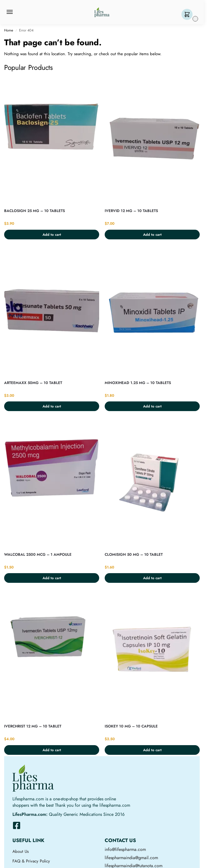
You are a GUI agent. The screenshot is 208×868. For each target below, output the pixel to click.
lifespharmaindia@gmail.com (131, 858)
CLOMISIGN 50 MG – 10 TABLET (134, 555)
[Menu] (15, 12)
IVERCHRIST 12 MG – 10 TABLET (33, 726)
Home (9, 30)
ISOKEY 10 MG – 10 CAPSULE (131, 726)
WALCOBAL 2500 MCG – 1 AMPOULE (38, 555)
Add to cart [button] (52, 235)
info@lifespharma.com (125, 849)
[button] (188, 15)
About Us (21, 851)
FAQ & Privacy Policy (31, 861)
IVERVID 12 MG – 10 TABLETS (131, 211)
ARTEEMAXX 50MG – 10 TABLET (33, 383)
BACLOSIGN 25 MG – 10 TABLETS (35, 211)
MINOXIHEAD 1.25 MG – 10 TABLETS (138, 383)
